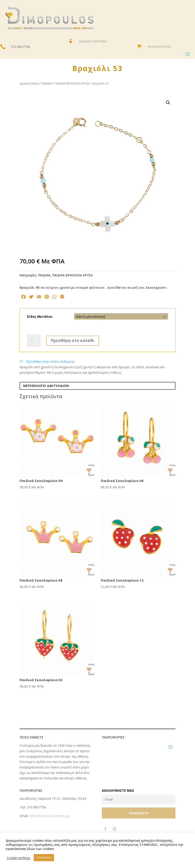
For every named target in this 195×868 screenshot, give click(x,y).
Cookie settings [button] (19, 858)
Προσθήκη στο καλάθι (73, 340)
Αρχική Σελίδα (29, 83)
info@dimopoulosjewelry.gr (49, 816)
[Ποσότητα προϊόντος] (34, 341)
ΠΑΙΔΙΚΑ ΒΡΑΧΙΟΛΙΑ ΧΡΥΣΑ (72, 83)
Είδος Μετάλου (40, 316)
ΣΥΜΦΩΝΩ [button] (44, 857)
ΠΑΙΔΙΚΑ (47, 83)
